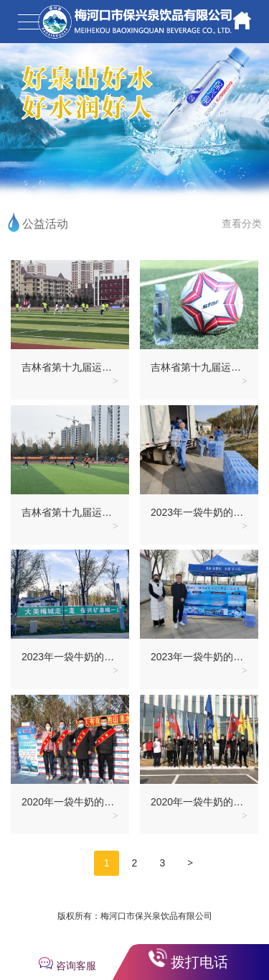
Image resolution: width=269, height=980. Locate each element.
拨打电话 (199, 962)
